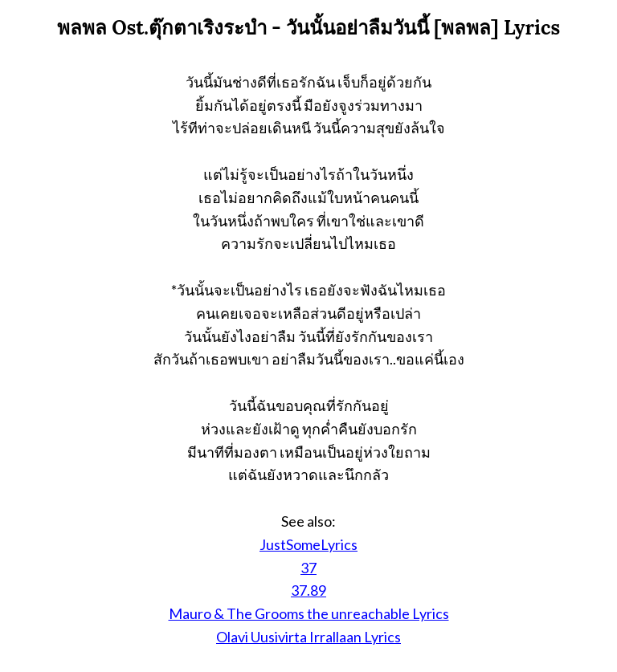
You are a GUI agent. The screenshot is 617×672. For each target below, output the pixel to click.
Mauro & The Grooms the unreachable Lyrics (309, 613)
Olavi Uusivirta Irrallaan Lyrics (308, 637)
